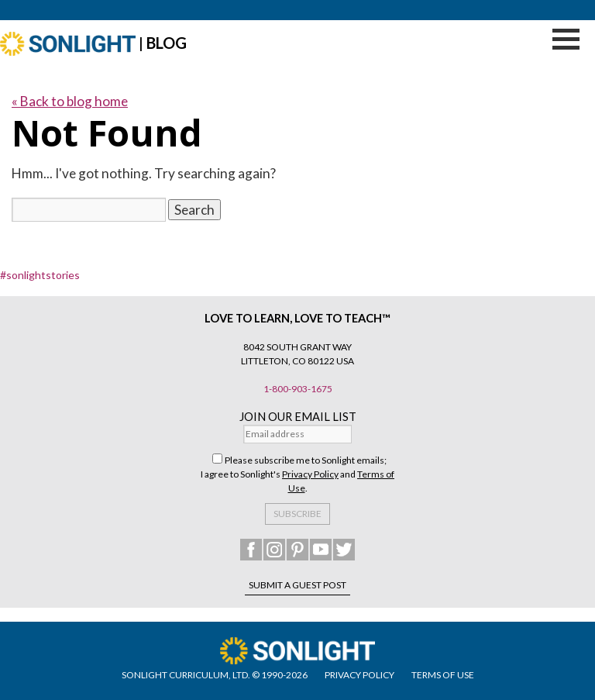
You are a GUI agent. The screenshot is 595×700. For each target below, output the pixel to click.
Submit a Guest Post (297, 585)
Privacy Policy (310, 474)
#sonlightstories (40, 275)
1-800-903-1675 (298, 389)
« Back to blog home (70, 101)
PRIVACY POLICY (359, 675)
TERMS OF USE (443, 675)
